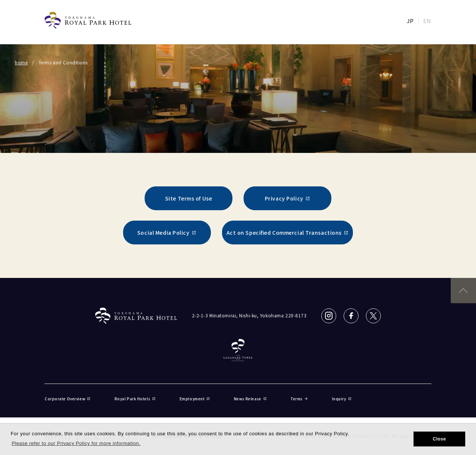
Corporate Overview (68, 399)
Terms (299, 399)
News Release (250, 399)
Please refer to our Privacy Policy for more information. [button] (76, 443)
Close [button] (439, 439)
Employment (195, 399)
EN (427, 21)
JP (410, 21)
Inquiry (342, 399)
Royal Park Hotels (135, 399)
